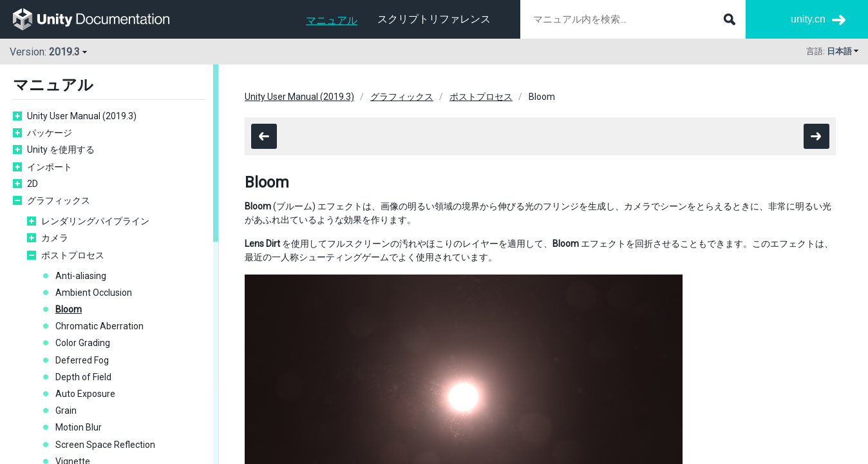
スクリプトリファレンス (434, 19)
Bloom (69, 309)
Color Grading (83, 343)
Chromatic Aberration (99, 326)
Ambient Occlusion (94, 293)
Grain (66, 411)
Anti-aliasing (81, 276)
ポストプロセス (73, 255)
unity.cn (808, 19)
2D (33, 184)
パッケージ (50, 133)
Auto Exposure (85, 394)
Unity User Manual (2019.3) (82, 116)
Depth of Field (83, 377)
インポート (50, 167)
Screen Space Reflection (105, 445)
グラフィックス (59, 200)
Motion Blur (79, 427)
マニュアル (332, 20)
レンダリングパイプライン (95, 221)
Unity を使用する (61, 150)
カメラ (55, 238)
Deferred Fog (82, 360)
